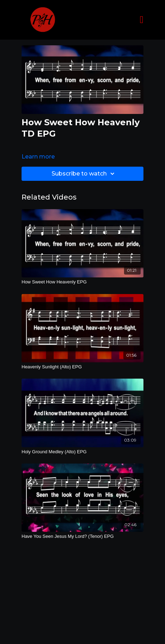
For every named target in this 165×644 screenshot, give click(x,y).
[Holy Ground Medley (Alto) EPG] (82, 452)
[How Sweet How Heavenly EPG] (82, 282)
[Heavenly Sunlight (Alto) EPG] (82, 367)
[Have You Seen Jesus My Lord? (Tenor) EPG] (82, 536)
